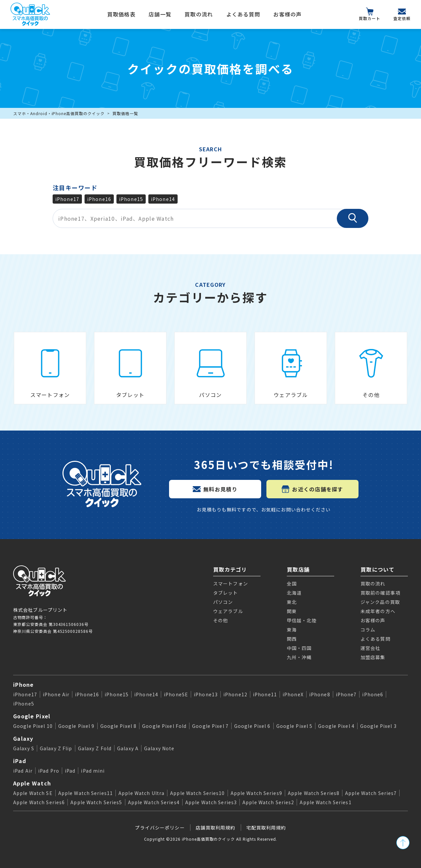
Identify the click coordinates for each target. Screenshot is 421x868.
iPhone (24, 684)
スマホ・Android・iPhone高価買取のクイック (59, 113)
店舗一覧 (160, 14)
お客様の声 (287, 14)
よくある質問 (243, 14)
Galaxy (23, 738)
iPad (20, 761)
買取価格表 (121, 14)
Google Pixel (32, 716)
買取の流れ (199, 14)
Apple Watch (32, 783)
